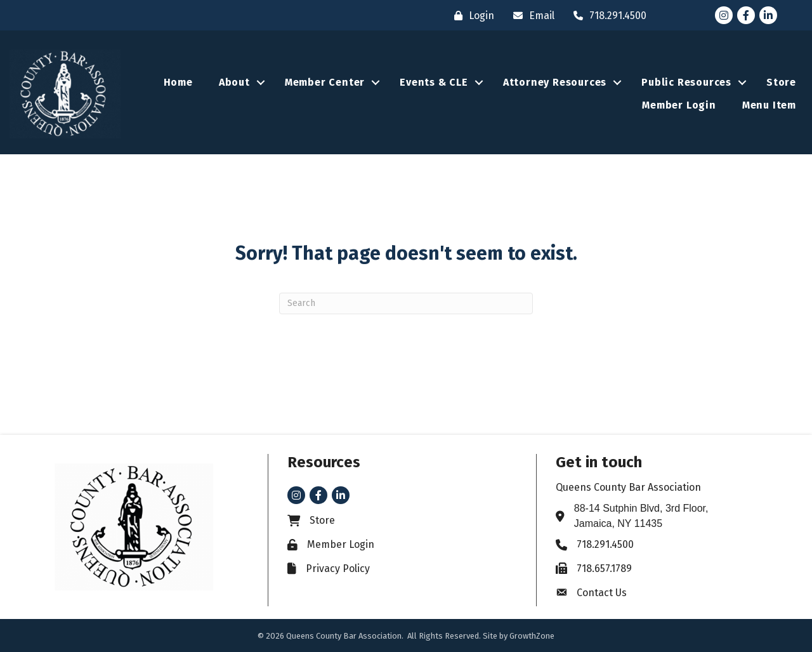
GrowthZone (532, 636)
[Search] (406, 303)
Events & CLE (434, 82)
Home (178, 82)
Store (781, 82)
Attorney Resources (555, 82)
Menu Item (769, 105)
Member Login (679, 105)
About (234, 82)
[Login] (471, 16)
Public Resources (686, 82)
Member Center (325, 82)
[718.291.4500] (607, 16)
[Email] (531, 16)
